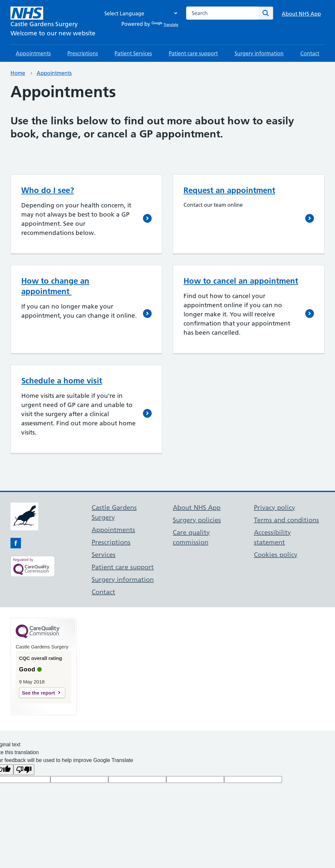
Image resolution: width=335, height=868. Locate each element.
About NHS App (301, 14)
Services (104, 555)
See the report (38, 693)
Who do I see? (48, 190)
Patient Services (133, 53)
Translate (165, 25)
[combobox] (222, 13)
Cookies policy (276, 555)
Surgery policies (197, 520)
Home (18, 73)
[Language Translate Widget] (139, 13)
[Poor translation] (24, 770)
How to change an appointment (55, 286)
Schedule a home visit (62, 381)
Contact (310, 53)
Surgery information (259, 53)
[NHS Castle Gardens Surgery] (53, 22)
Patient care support (193, 53)
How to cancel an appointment (241, 281)
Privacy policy (274, 507)
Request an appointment (229, 190)
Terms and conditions (286, 520)
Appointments (33, 53)
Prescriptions (83, 53)
